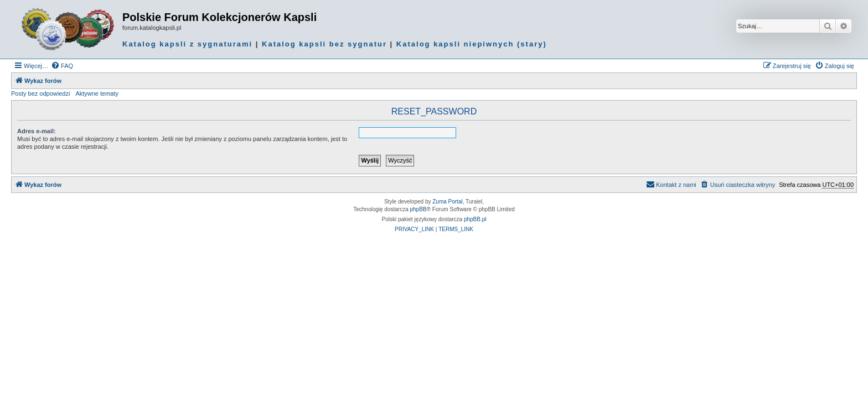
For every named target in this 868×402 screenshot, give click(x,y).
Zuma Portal (447, 202)
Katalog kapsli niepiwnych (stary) (472, 44)
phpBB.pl (475, 219)
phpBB (418, 209)
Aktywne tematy (97, 93)
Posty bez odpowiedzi (40, 93)
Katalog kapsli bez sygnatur (324, 44)
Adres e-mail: (37, 131)
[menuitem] (62, 66)
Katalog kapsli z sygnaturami (187, 44)
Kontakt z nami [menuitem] (671, 184)
